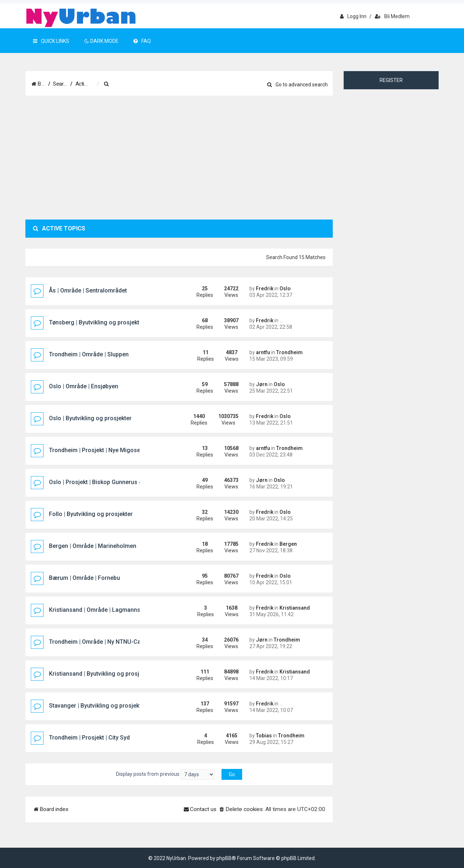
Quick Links (51, 41)
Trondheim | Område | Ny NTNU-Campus (102, 642)
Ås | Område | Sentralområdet (88, 290)
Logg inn (353, 16)
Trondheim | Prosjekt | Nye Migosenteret (102, 450)
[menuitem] (143, 84)
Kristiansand (295, 608)
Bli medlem (392, 16)
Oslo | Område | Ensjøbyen (84, 386)
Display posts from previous (165, 774)
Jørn (262, 384)
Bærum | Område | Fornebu (84, 578)
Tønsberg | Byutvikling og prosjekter (97, 322)
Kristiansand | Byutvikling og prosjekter (101, 674)
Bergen (288, 544)
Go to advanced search (297, 85)
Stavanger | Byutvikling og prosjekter (98, 706)
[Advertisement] (179, 158)
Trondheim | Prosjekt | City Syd (89, 738)
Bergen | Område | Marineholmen (93, 546)
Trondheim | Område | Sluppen (89, 354)
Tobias (264, 736)
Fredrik (265, 288)
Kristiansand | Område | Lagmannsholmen (105, 610)
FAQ (142, 41)
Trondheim (289, 352)
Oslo (285, 288)
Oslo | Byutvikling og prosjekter (90, 418)
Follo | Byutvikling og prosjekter (91, 514)
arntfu (263, 352)
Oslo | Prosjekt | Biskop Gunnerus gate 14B (106, 482)
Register (391, 80)
